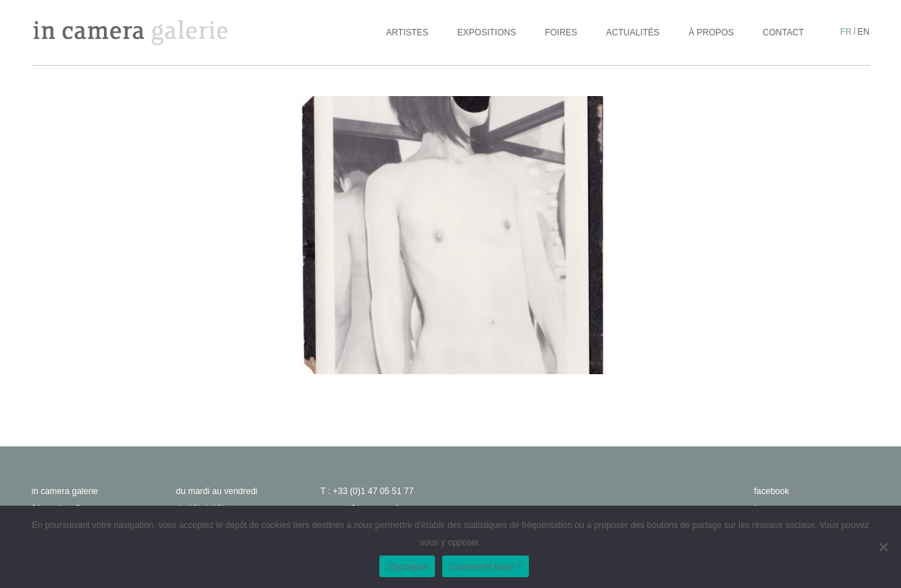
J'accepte (407, 567)
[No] (883, 547)
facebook (772, 491)
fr (846, 32)
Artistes (407, 33)
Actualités (633, 33)
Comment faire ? (486, 567)
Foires (561, 33)
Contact (784, 33)
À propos (711, 33)
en (864, 32)
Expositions (487, 33)
